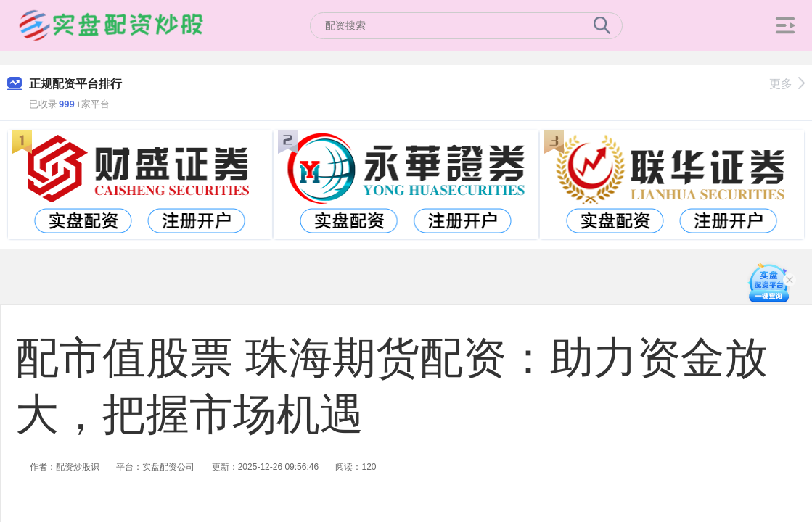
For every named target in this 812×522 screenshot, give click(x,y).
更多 (787, 84)
